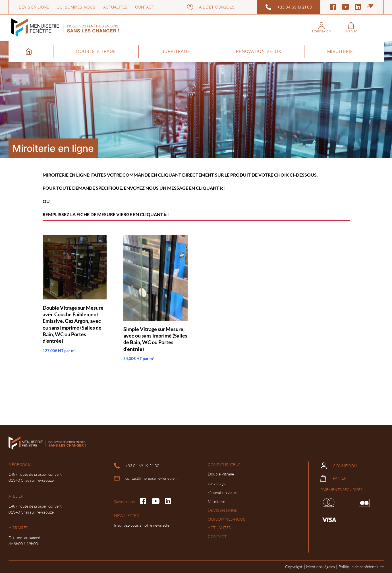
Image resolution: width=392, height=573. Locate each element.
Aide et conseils (211, 7)
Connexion (339, 466)
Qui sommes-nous (76, 7)
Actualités (115, 7)
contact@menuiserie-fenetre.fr (146, 478)
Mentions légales (321, 567)
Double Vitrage (96, 51)
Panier (334, 478)
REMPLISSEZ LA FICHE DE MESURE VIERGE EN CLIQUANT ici (106, 214)
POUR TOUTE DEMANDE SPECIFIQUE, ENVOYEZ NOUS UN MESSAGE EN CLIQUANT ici (134, 188)
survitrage (176, 51)
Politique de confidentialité (361, 567)
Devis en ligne (34, 7)
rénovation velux (259, 51)
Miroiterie (340, 51)
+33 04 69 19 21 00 (289, 7)
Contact (145, 7)
